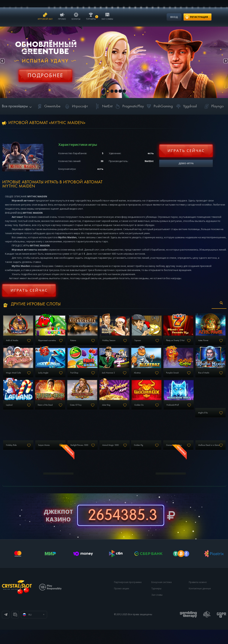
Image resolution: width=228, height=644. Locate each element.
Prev (6, 62)
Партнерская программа (128, 596)
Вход (174, 17)
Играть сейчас (186, 151)
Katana (85, 343)
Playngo (213, 106)
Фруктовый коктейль (55, 343)
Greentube (48, 106)
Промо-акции (122, 603)
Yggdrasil (186, 106)
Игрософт (76, 106)
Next (222, 62)
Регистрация (45, 73)
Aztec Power (13, 379)
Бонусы (76, 16)
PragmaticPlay (129, 106)
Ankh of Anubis (14, 343)
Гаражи (160, 343)
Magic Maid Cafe (53, 379)
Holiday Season (127, 343)
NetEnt (103, 106)
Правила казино (198, 596)
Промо (62, 16)
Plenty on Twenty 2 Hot (205, 343)
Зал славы (107, 16)
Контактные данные (200, 603)
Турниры (91, 16)
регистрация (199, 17)
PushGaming (159, 106)
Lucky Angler (88, 379)
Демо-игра (186, 163)
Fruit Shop (124, 379)
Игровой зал (45, 16)
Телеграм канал (21, 629)
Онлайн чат (51, 629)
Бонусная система (162, 596)
